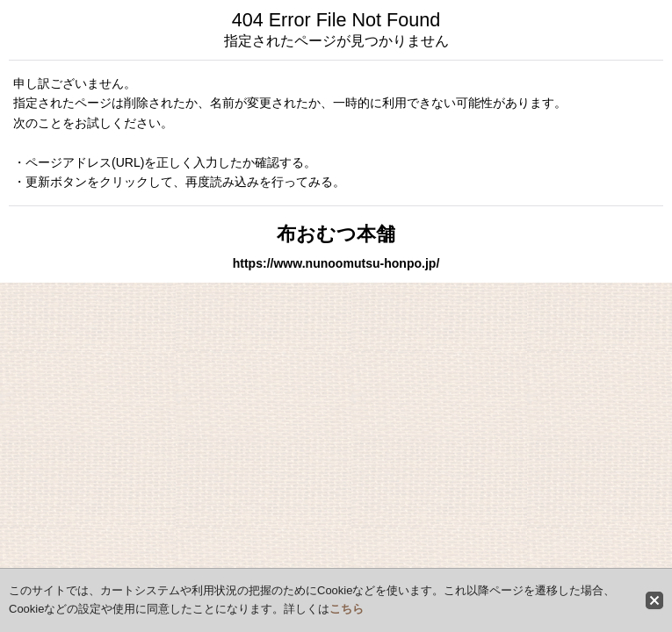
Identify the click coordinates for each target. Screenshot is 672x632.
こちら (347, 609)
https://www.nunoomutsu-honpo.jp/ (336, 263)
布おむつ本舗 (336, 234)
